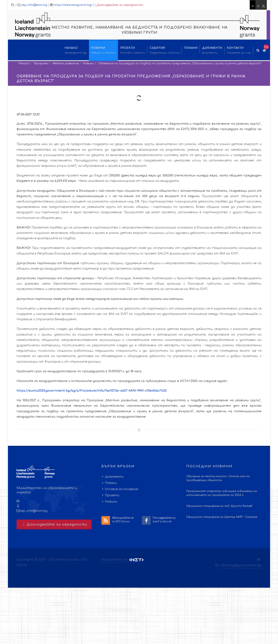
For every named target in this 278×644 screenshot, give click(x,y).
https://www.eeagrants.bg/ (73, 5)
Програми (41, 63)
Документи (114, 477)
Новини (88, 63)
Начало (24, 63)
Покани (111, 483)
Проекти (112, 495)
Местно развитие (66, 63)
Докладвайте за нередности (119, 5)
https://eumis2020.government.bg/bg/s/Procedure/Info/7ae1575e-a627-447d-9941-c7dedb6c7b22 (92, 391)
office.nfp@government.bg (241, 565)
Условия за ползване (121, 489)
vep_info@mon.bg (34, 5)
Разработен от (123, 560)
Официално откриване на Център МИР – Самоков (222, 517)
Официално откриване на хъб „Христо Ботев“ (219, 506)
